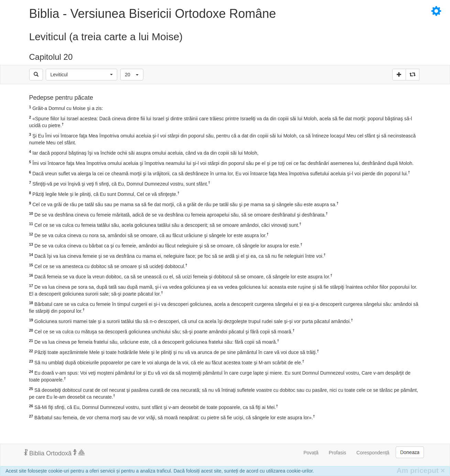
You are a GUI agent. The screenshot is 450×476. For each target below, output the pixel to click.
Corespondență (373, 453)
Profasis (337, 453)
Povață (311, 453)
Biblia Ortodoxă (54, 453)
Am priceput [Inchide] (421, 470)
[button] (81, 75)
